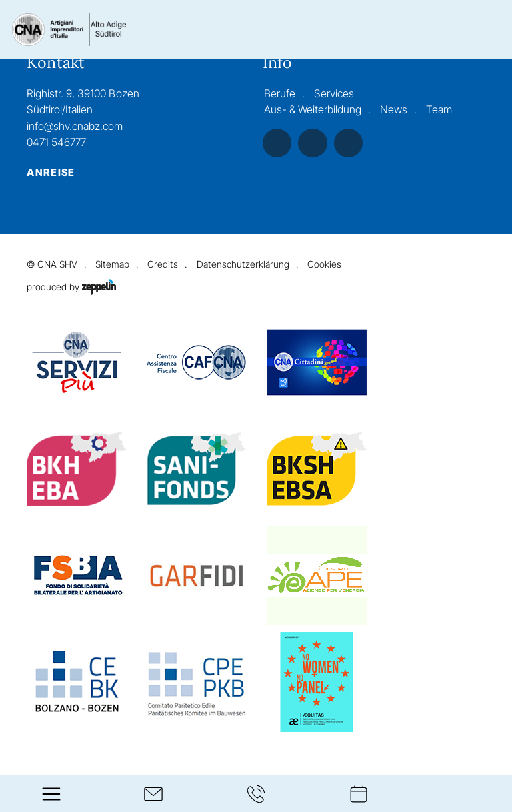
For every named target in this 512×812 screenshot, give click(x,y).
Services (334, 94)
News (394, 110)
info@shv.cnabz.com (75, 126)
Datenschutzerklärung (243, 264)
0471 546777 (56, 142)
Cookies (324, 264)
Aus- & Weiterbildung (313, 110)
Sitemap (112, 264)
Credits (163, 264)
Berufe (280, 94)
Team (439, 110)
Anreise (51, 173)
